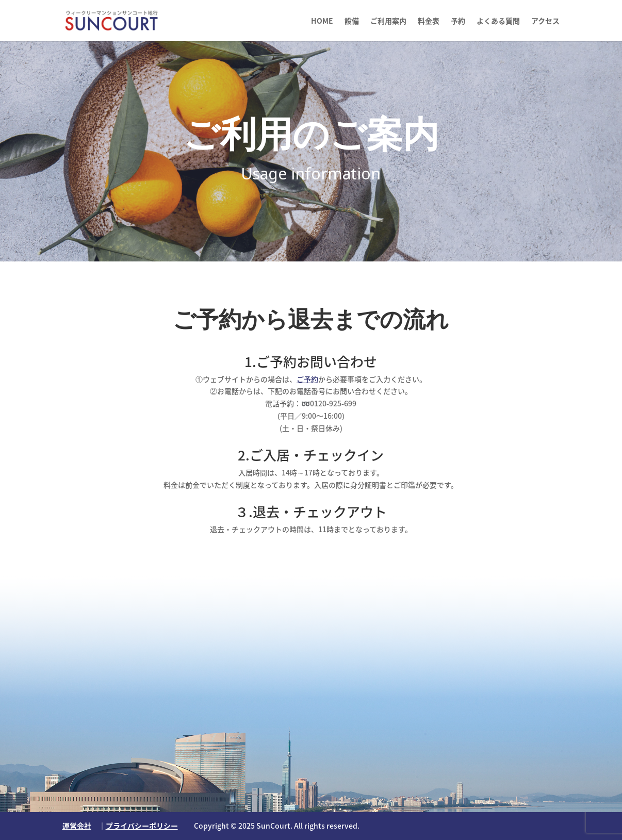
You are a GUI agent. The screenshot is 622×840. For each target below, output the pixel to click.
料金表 (429, 21)
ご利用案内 (388, 21)
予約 (458, 21)
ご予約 (307, 379)
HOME (322, 21)
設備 (352, 21)
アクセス (545, 21)
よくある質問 (498, 21)
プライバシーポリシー (142, 826)
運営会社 (77, 826)
